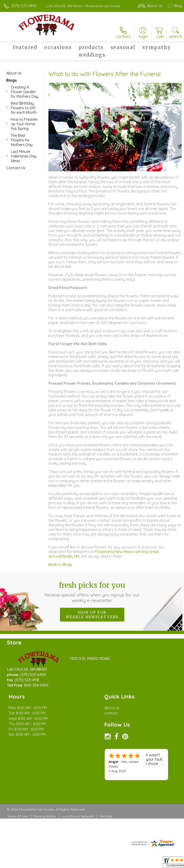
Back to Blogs (60, 564)
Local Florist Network (77, 816)
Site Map (106, 816)
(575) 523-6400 (24, 6)
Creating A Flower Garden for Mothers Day (25, 92)
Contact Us (16, 168)
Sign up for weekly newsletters (92, 615)
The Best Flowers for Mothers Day (22, 140)
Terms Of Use (17, 816)
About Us (14, 73)
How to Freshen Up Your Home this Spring (24, 124)
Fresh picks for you (92, 592)
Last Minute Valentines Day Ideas (24, 156)
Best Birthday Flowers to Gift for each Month (24, 108)
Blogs (11, 80)
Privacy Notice (45, 816)
